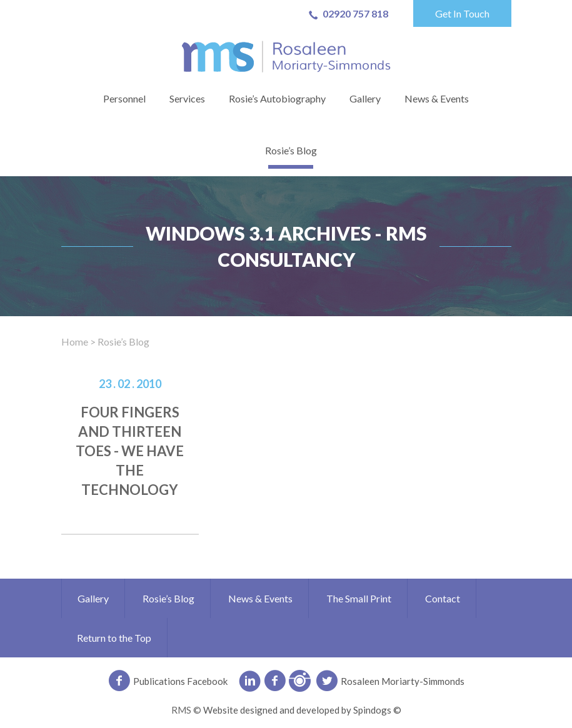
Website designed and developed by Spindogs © (302, 710)
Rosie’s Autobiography (277, 98)
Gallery (365, 98)
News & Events (437, 98)
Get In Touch (462, 13)
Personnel (124, 98)
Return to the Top (114, 638)
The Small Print (359, 598)
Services (187, 98)
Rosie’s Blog (291, 150)
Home (75, 342)
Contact (443, 598)
